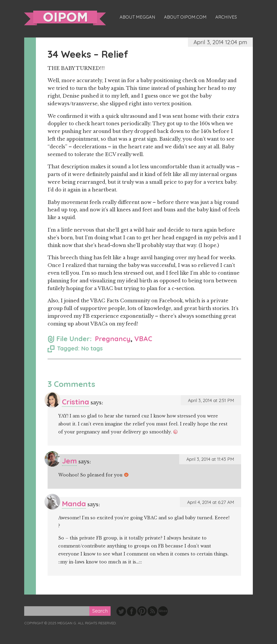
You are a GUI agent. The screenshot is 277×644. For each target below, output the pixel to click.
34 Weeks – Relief (88, 54)
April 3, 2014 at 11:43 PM (210, 459)
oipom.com (65, 18)
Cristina (75, 402)
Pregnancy (113, 339)
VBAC (143, 339)
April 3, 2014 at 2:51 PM (211, 400)
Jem (69, 461)
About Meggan (137, 17)
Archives (226, 17)
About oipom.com (185, 17)
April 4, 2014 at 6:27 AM (211, 502)
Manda (74, 503)
